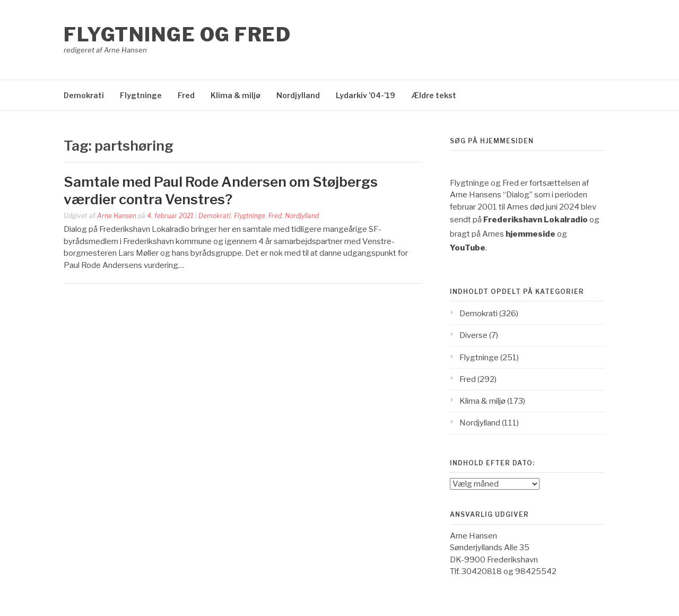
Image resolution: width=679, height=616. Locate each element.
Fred (186, 95)
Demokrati (84, 95)
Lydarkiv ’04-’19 (365, 95)
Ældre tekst (434, 95)
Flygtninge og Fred (177, 34)
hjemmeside (530, 234)
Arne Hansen (117, 216)
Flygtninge (141, 95)
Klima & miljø (236, 95)
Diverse (473, 335)
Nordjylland (298, 95)
